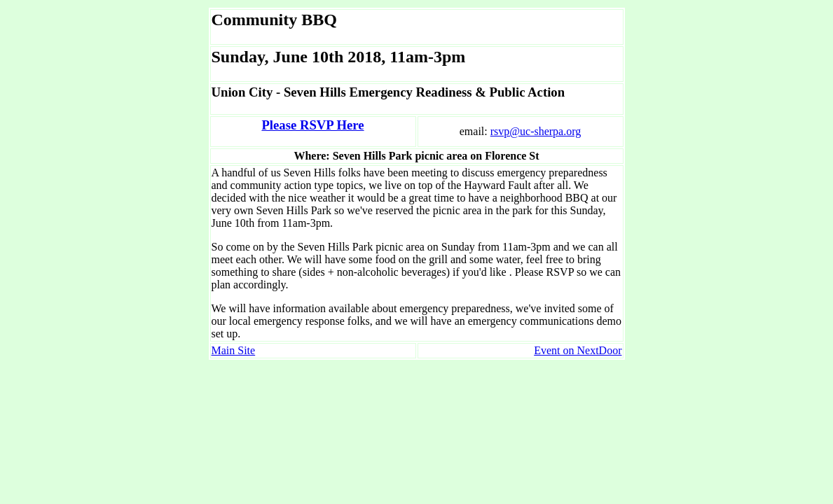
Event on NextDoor (578, 350)
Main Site (234, 350)
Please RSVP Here (312, 125)
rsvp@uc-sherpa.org (536, 131)
